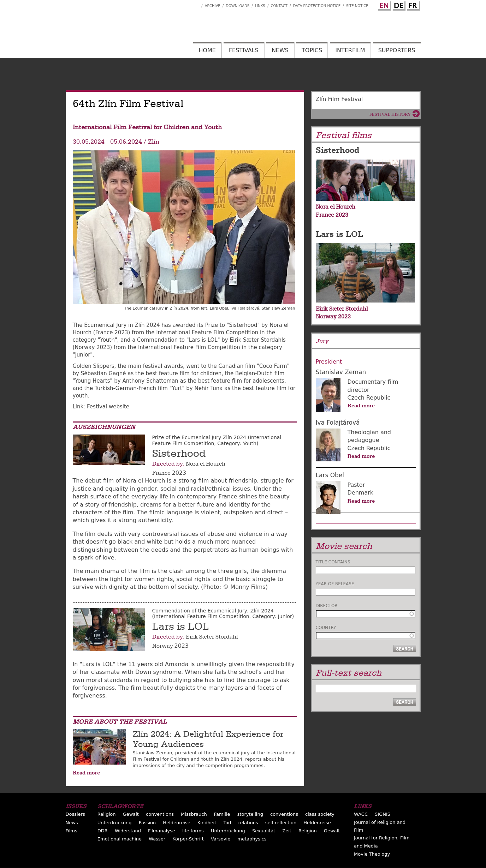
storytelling (250, 814)
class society (320, 814)
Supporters (397, 50)
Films (72, 831)
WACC (361, 814)
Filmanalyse (162, 831)
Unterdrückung (115, 823)
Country (326, 628)
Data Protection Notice (317, 6)
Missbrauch (194, 814)
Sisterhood (179, 454)
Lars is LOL (180, 627)
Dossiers (75, 814)
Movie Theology (372, 854)
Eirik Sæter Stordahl (212, 637)
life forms (193, 831)
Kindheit (207, 823)
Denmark (361, 493)
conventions (160, 814)
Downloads (238, 6)
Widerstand (128, 831)
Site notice (357, 6)
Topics (312, 50)
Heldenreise (176, 823)
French (413, 5)
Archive (213, 6)
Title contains (333, 562)
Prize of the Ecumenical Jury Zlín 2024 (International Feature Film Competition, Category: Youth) (217, 440)
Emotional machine (120, 839)
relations (248, 823)
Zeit (287, 831)
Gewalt (131, 814)
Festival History (390, 114)
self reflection (281, 823)
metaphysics (252, 839)
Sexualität (264, 831)
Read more (86, 773)
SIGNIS (383, 814)
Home (207, 50)
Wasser (157, 839)
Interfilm (350, 50)
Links (260, 6)
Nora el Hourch (206, 464)
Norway (163, 646)
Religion (107, 814)
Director (327, 606)
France (161, 473)
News (280, 50)
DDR (103, 831)
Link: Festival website (101, 407)
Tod (227, 823)
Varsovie (221, 839)
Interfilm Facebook (196, 4)
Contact (279, 6)
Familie (222, 814)
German (398, 5)
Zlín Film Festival (339, 99)
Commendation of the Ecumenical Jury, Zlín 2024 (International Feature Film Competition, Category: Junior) (223, 614)
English (384, 5)
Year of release (335, 584)
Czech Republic (369, 398)
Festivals (244, 50)
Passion (147, 823)
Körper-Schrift (188, 839)
